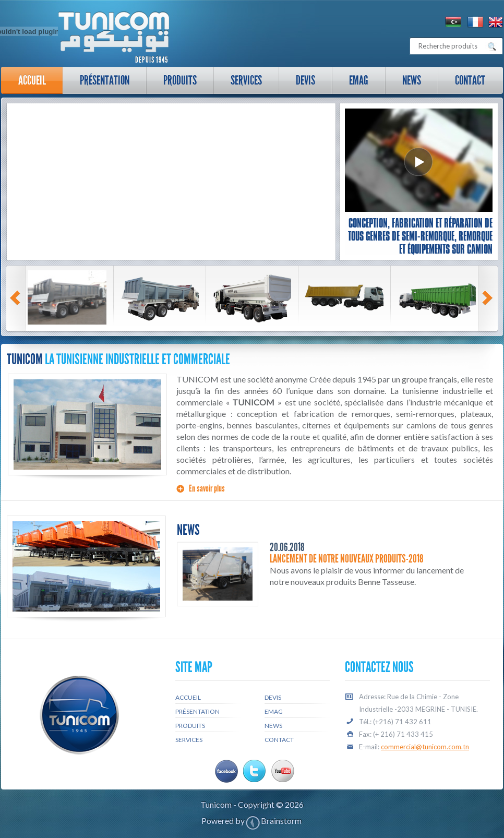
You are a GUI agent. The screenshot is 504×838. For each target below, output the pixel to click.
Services (242, 83)
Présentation (100, 83)
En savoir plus (207, 488)
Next (489, 298)
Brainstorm (281, 821)
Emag (359, 80)
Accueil (32, 80)
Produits (180, 80)
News (412, 80)
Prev (17, 298)
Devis (305, 80)
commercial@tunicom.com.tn (425, 747)
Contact (470, 80)
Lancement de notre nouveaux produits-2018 (346, 559)
